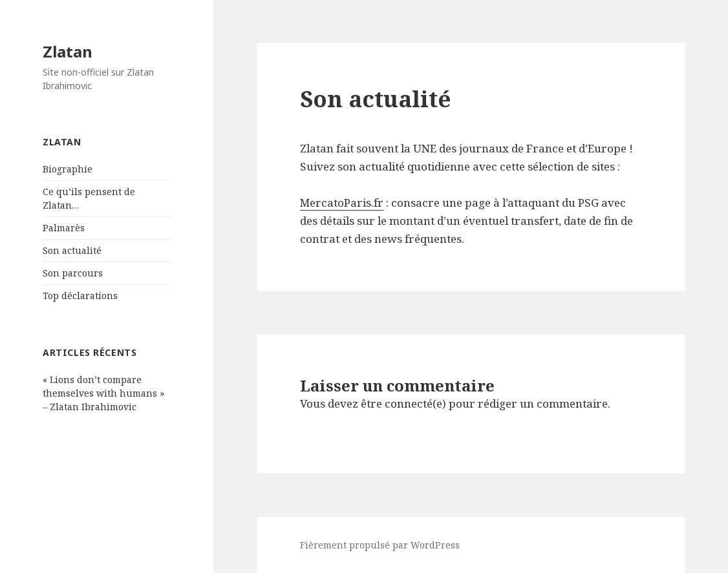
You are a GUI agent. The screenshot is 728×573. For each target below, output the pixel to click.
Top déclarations (80, 296)
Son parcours (73, 273)
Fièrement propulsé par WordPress (380, 545)
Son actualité (72, 250)
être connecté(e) (403, 403)
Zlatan (68, 51)
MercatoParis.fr (342, 203)
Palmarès (64, 228)
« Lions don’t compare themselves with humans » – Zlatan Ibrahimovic (103, 393)
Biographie (68, 169)
